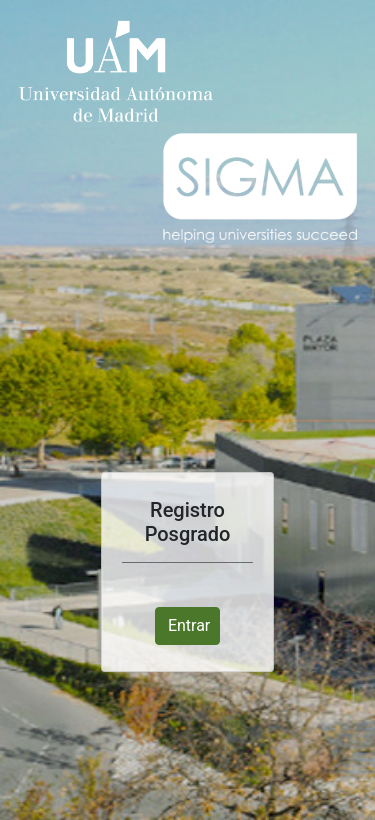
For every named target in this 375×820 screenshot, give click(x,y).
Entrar (189, 625)
